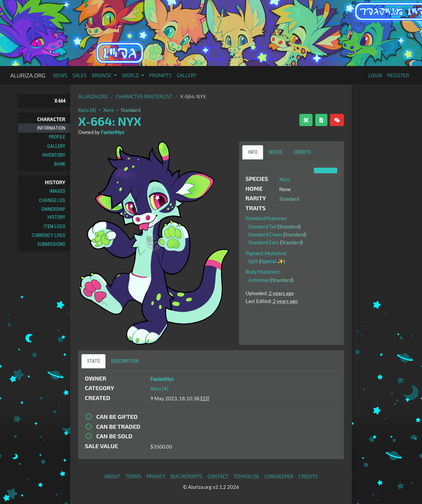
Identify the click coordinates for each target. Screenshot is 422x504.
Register (398, 75)
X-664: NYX (110, 121)
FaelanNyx (113, 132)
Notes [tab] (275, 152)
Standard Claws (265, 234)
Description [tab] (125, 361)
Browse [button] (102, 75)
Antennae (259, 280)
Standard (131, 110)
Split (253, 261)
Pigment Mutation (265, 253)
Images (57, 191)
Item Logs (54, 226)
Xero (108, 110)
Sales (80, 75)
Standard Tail (262, 226)
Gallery (187, 75)
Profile (57, 137)
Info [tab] (253, 152)
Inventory (54, 155)
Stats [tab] (93, 361)
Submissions (51, 244)
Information (51, 128)
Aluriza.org (28, 75)
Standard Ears (264, 242)
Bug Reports (187, 476)
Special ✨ (272, 261)
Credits (308, 476)
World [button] (131, 75)
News (60, 75)
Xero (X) (87, 110)
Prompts (161, 75)
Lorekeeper (279, 476)
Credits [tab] (302, 152)
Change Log (52, 200)
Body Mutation (262, 272)
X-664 (60, 101)
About (112, 476)
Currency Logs (48, 235)
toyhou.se (246, 476)
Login (375, 75)
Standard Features (266, 218)
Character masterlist (144, 96)
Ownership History (53, 213)
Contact (218, 476)
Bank (60, 164)
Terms (133, 476)
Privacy (156, 476)
